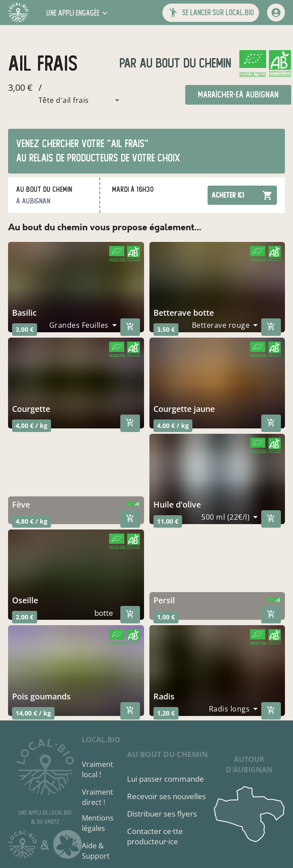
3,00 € (25, 329)
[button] (78, 13)
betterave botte (184, 313)
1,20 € (166, 713)
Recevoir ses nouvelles (166, 796)
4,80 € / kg (32, 521)
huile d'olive (177, 504)
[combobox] (66, 100)
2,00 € (25, 617)
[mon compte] (276, 13)
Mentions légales (98, 823)
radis (164, 696)
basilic (24, 313)
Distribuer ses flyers (162, 814)
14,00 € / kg (33, 713)
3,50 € (166, 329)
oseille (25, 600)
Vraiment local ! (98, 769)
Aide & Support (96, 851)
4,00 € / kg (32, 426)
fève (21, 504)
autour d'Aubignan (249, 764)
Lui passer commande (166, 779)
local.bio (101, 740)
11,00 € (168, 521)
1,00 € (166, 617)
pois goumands (41, 696)
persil (164, 600)
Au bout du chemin (184, 63)
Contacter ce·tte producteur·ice (155, 836)
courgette (31, 409)
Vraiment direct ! (98, 797)
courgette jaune (184, 409)
